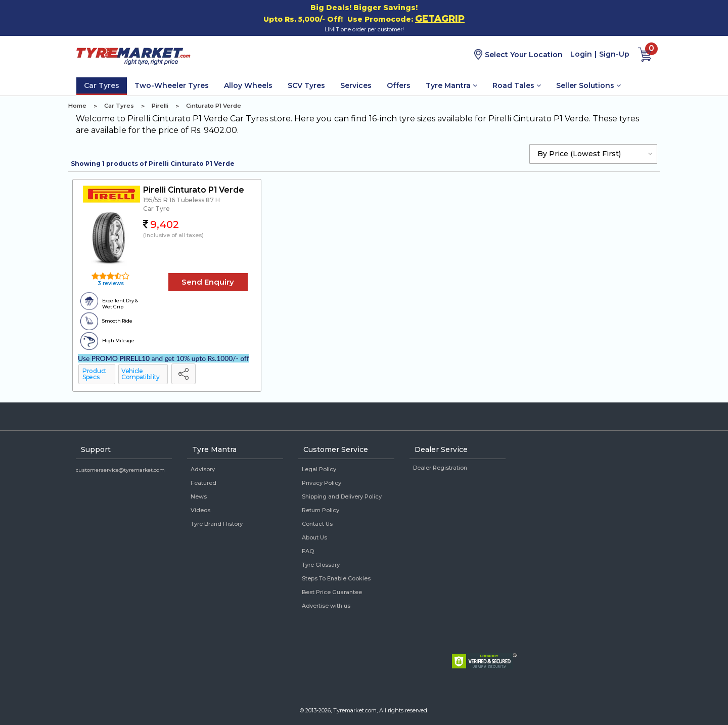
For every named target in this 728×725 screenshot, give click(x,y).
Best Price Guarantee (332, 592)
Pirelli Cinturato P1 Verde (194, 190)
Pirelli (160, 106)
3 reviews (110, 283)
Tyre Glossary (321, 565)
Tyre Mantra (451, 85)
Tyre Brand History (217, 524)
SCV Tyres (306, 85)
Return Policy (321, 510)
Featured (203, 483)
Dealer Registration (440, 468)
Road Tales (517, 85)
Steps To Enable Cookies (336, 578)
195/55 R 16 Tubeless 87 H (181, 200)
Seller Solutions (588, 85)
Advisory (203, 469)
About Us (314, 537)
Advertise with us (326, 606)
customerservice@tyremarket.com (120, 470)
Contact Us (317, 524)
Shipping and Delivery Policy (342, 496)
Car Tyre (156, 209)
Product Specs (95, 374)
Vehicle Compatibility (141, 374)
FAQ (308, 551)
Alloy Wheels (248, 85)
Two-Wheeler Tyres (172, 85)
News (199, 496)
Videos (200, 510)
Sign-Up (614, 54)
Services (356, 85)
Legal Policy (319, 469)
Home (77, 106)
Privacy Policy (322, 483)
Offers (399, 85)
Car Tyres (102, 85)
